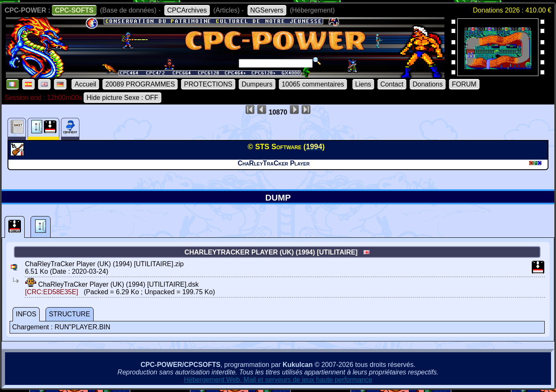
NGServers (267, 10)
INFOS (26, 314)
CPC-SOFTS (74, 10)
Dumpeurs (257, 84)
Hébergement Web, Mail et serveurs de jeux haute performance (278, 380)
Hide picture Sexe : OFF (122, 98)
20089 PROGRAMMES (140, 84)
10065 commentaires (313, 84)
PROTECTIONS (208, 84)
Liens (363, 84)
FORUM (464, 84)
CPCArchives (187, 10)
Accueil (85, 84)
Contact (392, 84)
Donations (428, 84)
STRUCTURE (70, 314)
